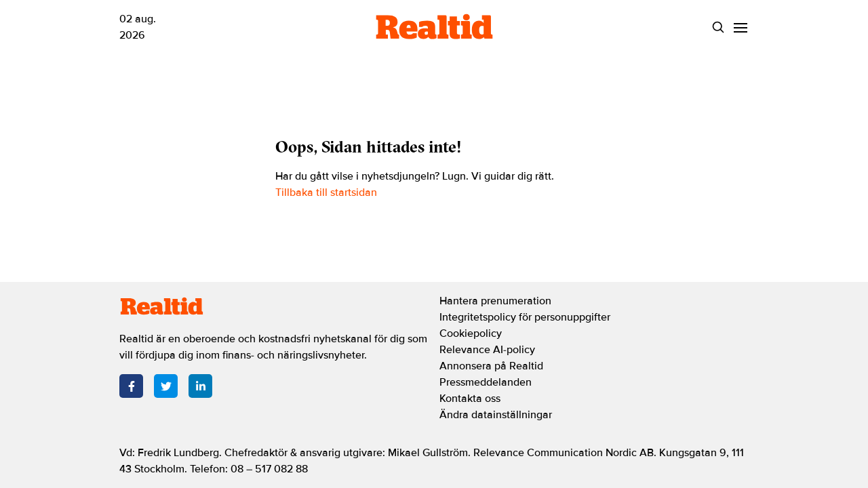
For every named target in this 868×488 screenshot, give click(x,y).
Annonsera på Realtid (491, 366)
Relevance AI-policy (487, 350)
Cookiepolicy (471, 333)
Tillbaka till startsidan (326, 192)
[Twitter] (166, 386)
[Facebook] (131, 386)
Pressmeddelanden (486, 382)
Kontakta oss (470, 399)
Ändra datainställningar (496, 415)
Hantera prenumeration (495, 301)
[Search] (718, 27)
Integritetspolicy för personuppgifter (525, 317)
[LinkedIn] (200, 386)
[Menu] (740, 27)
